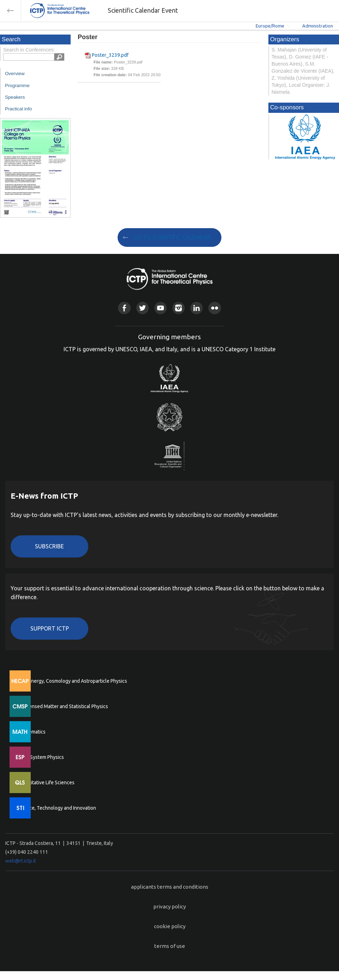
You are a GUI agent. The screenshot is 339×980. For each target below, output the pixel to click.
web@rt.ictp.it (21, 861)
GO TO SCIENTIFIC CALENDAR (172, 237)
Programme (17, 86)
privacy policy (169, 906)
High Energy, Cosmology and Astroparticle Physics (72, 681)
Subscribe (49, 546)
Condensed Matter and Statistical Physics (63, 706)
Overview (15, 74)
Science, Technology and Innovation (57, 808)
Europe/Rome (270, 26)
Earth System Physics (41, 757)
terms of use (170, 946)
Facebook (124, 308)
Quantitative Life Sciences (46, 783)
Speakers (15, 97)
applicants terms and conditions (170, 887)
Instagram (179, 308)
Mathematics (31, 732)
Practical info (18, 109)
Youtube (160, 308)
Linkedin (197, 308)
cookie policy (170, 926)
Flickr (215, 308)
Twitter (142, 308)
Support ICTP (50, 628)
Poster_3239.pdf (110, 55)
